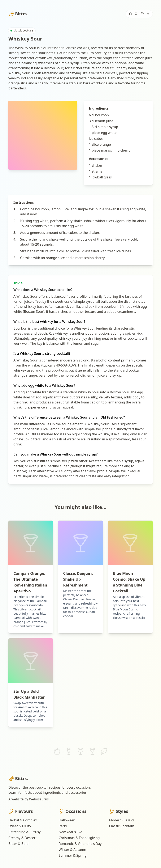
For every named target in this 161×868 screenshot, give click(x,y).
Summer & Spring (73, 855)
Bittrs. (18, 14)
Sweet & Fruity (20, 826)
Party (63, 826)
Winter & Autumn (72, 850)
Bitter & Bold (18, 844)
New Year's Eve (70, 832)
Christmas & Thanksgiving (79, 838)
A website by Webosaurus (29, 799)
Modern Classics (122, 820)
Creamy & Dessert (23, 838)
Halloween (67, 820)
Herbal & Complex (23, 820)
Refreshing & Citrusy (25, 832)
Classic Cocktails (122, 826)
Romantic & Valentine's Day (80, 844)
